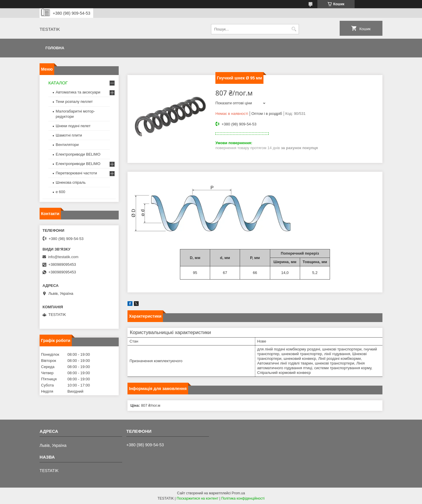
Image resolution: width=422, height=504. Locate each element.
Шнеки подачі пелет (73, 126)
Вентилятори (67, 145)
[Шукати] (294, 29)
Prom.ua (238, 493)
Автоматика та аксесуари (78, 92)
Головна (55, 48)
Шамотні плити (69, 135)
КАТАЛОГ (58, 83)
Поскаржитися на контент (198, 498)
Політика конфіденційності (243, 498)
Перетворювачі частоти (76, 173)
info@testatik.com (63, 257)
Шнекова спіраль (71, 182)
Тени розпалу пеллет (74, 102)
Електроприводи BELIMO (78, 154)
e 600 (61, 192)
